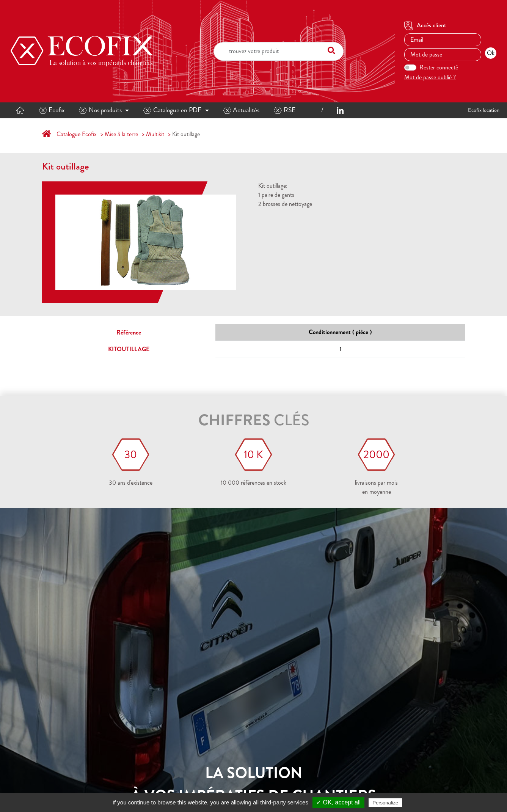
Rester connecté (439, 67)
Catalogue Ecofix (77, 134)
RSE (285, 110)
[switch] (410, 68)
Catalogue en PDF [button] (172, 110)
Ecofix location (484, 110)
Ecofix (52, 110)
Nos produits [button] (100, 110)
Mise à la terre (121, 134)
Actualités (242, 110)
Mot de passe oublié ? (430, 77)
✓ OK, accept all (338, 802)
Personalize (385, 803)
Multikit (155, 134)
